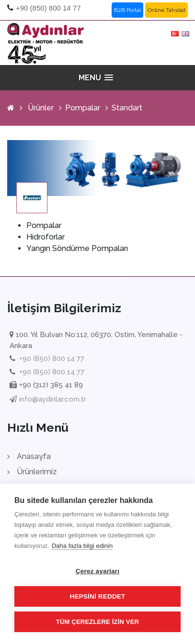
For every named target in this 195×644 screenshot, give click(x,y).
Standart (127, 108)
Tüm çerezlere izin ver (97, 622)
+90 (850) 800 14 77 (48, 8)
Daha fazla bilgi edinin (82, 546)
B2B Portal (127, 10)
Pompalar (83, 108)
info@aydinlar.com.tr (53, 399)
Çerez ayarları (97, 571)
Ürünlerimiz (37, 472)
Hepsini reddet (97, 596)
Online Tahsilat (166, 10)
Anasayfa (34, 456)
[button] (98, 78)
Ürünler (41, 108)
